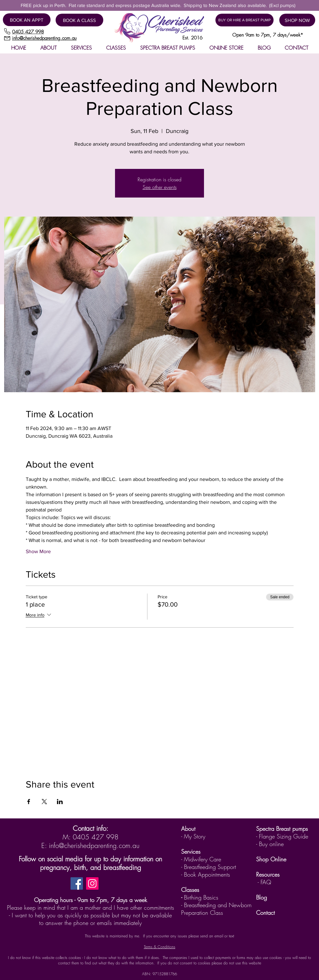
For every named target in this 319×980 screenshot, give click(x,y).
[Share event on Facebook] (29, 802)
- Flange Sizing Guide (282, 836)
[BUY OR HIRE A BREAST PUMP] (244, 20)
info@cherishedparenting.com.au (94, 846)
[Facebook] (77, 883)
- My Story (193, 836)
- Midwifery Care (201, 859)
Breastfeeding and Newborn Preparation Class (216, 909)
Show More (38, 551)
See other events (160, 187)
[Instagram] (92, 883)
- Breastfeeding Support (209, 867)
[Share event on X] (44, 802)
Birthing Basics (201, 897)
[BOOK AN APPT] (27, 20)
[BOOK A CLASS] (79, 20)
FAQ (266, 882)
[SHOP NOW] (297, 20)
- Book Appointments (206, 874)
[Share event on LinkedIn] (60, 802)
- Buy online (270, 844)
